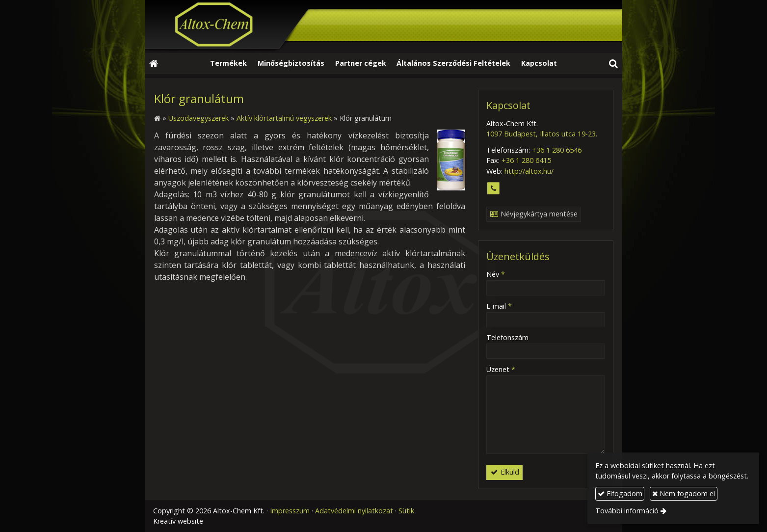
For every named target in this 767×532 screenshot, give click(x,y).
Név (496, 274)
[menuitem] (229, 64)
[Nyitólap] (384, 27)
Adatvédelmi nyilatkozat (354, 511)
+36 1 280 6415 (526, 160)
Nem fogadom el (684, 493)
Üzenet (501, 369)
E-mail (499, 306)
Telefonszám (507, 337)
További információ (627, 511)
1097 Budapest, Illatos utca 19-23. (542, 134)
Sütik (406, 511)
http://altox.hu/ (529, 171)
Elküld (504, 472)
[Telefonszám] (493, 189)
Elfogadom (620, 493)
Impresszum (290, 511)
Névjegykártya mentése (533, 214)
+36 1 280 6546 (557, 150)
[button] (613, 64)
